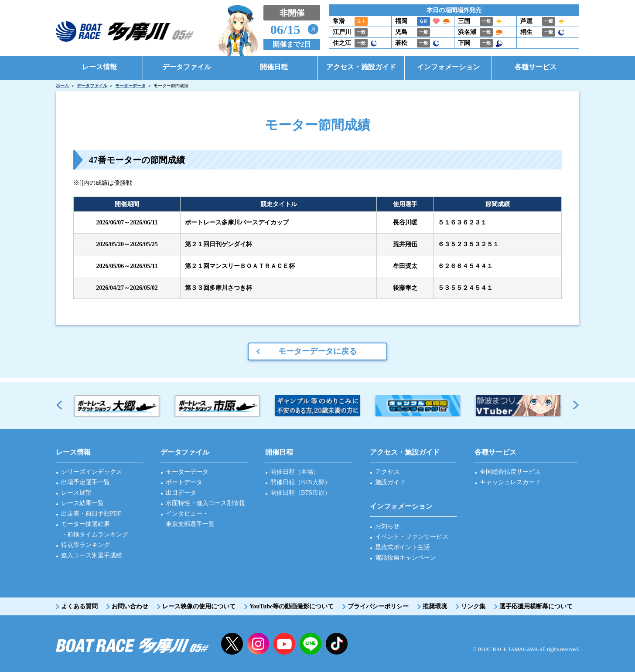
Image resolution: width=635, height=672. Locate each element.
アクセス (387, 472)
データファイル (92, 86)
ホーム (62, 86)
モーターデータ (130, 86)
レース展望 (76, 493)
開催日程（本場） (295, 472)
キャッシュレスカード (510, 482)
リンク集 (473, 606)
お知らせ (387, 526)
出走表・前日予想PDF (91, 514)
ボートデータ (184, 482)
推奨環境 (435, 606)
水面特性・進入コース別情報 (205, 503)
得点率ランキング (85, 545)
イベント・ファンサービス (412, 537)
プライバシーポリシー (378, 606)
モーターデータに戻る (317, 351)
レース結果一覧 (82, 503)
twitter (232, 644)
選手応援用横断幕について (536, 606)
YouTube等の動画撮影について (292, 606)
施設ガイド (390, 482)
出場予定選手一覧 (85, 482)
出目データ (181, 493)
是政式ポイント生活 (403, 547)
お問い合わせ (130, 606)
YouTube (284, 644)
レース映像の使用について (199, 606)
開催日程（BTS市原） (300, 493)
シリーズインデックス (92, 472)
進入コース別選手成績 (92, 555)
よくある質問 (79, 606)
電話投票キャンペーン (406, 558)
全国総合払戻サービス (510, 472)
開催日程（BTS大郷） (300, 482)
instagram (258, 644)
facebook (337, 644)
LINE (311, 644)
